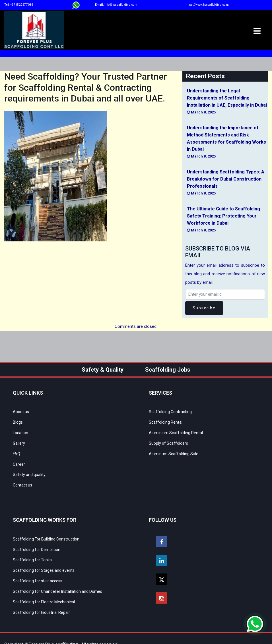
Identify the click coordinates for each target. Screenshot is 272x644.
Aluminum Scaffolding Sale (174, 450)
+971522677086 (22, 5)
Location (20, 431)
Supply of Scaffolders (168, 441)
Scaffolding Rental (166, 421)
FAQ (17, 450)
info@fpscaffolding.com (121, 5)
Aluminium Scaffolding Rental (176, 431)
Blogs (18, 421)
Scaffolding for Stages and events (44, 562)
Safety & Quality (103, 370)
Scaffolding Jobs (168, 370)
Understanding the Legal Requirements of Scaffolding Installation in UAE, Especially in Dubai (227, 98)
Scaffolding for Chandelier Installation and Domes (57, 581)
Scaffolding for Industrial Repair (41, 600)
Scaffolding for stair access (38, 571)
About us (21, 412)
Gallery (19, 441)
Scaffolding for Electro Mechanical (44, 591)
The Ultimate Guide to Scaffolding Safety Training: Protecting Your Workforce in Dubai (223, 216)
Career (19, 460)
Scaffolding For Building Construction (46, 533)
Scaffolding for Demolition (37, 542)
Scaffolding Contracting (170, 412)
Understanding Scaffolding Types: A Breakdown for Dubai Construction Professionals (226, 179)
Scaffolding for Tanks (32, 552)
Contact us (22, 479)
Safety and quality (29, 470)
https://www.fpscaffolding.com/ (207, 5)
